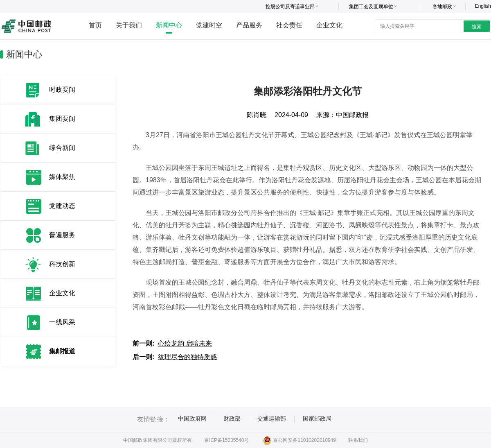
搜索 (477, 27)
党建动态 (62, 206)
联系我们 (358, 440)
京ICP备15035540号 (226, 440)
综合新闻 (62, 148)
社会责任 (289, 25)
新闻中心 (169, 25)
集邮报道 (62, 351)
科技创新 (62, 264)
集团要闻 (62, 119)
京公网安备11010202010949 (299, 440)
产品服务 (249, 25)
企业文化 (329, 25)
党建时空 (209, 25)
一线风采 (62, 322)
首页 (95, 25)
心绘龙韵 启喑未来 (185, 343)
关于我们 (129, 25)
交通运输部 (272, 419)
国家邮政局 (317, 419)
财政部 (232, 419)
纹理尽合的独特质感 (187, 357)
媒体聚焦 (62, 177)
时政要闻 (62, 89)
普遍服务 (62, 235)
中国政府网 (192, 419)
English (483, 6)
